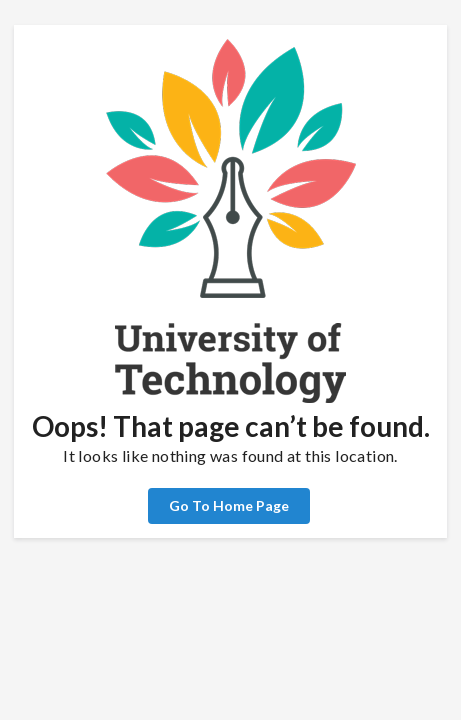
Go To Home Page (229, 505)
